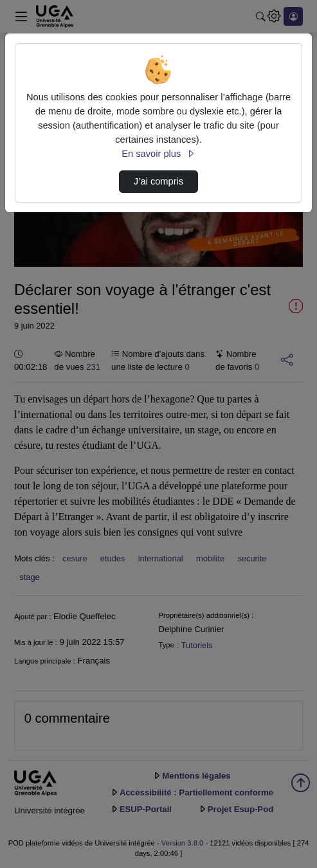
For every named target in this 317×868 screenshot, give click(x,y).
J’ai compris (158, 181)
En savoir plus (158, 154)
